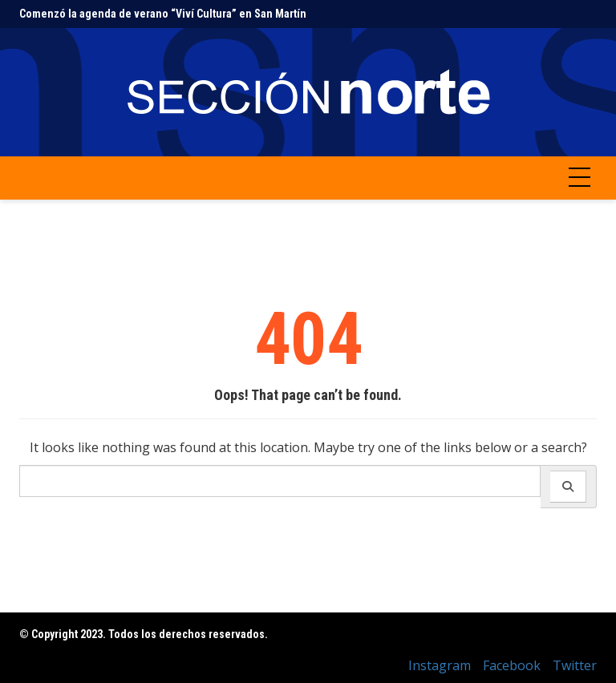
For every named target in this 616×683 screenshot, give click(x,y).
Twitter (575, 665)
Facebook (512, 665)
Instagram (440, 665)
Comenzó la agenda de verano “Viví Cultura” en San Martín (163, 14)
